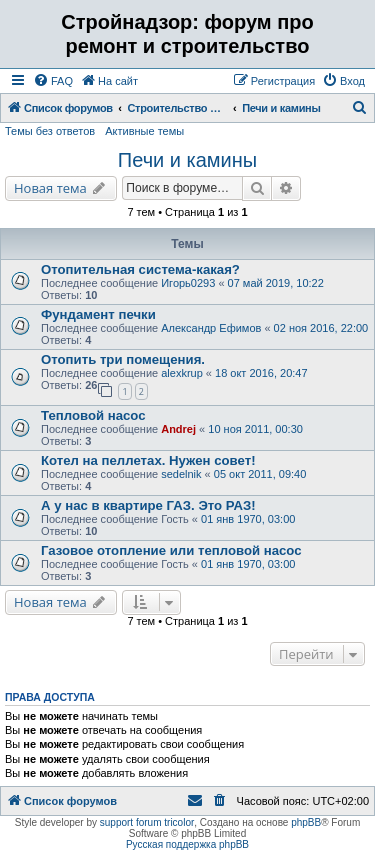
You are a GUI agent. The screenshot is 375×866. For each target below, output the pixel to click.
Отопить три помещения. (123, 359)
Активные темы (144, 131)
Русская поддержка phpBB (187, 844)
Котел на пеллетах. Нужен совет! (148, 460)
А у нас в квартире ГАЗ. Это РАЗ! (148, 505)
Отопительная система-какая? (140, 269)
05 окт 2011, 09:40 (260, 474)
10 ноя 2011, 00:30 (255, 429)
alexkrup (182, 373)
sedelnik (181, 474)
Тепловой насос (93, 415)
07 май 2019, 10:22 (276, 283)
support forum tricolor (147, 822)
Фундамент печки (98, 314)
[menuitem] (53, 81)
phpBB (306, 822)
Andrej (178, 429)
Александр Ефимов (211, 328)
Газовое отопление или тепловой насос (171, 550)
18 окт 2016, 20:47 (261, 373)
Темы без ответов (50, 131)
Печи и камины (187, 160)
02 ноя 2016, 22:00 (321, 328)
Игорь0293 (188, 283)
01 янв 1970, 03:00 (248, 519)
